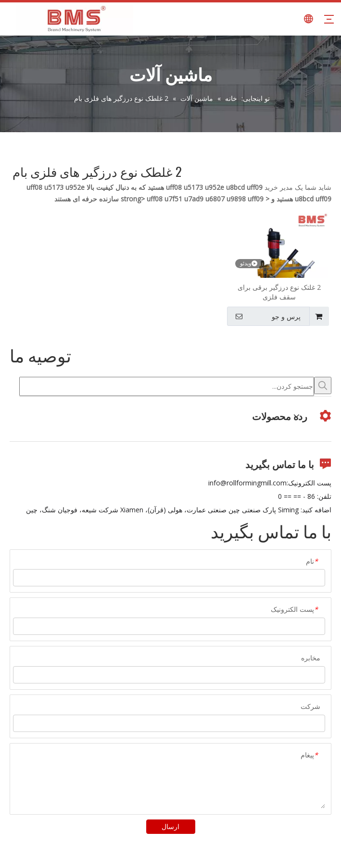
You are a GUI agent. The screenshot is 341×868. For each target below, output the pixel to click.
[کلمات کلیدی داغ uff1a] (323, 385)
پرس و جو (265, 316)
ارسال (170, 826)
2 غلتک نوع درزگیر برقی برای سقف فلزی (279, 292)
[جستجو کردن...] (167, 386)
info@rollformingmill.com (247, 483)
